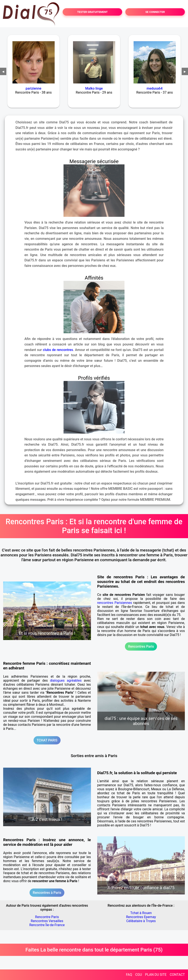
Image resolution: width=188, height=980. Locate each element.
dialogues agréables (66, 680)
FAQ (129, 975)
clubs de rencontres (58, 350)
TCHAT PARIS (47, 740)
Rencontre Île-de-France (47, 925)
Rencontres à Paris (47, 893)
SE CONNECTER (155, 12)
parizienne (33, 88)
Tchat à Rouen (141, 913)
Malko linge (94, 88)
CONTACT (177, 975)
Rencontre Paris (47, 917)
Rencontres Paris (141, 646)
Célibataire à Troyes (141, 921)
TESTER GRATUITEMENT (93, 12)
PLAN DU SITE (156, 975)
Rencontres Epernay (141, 917)
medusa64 (155, 88)
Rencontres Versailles (47, 921)
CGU (139, 975)
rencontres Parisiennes (115, 603)
